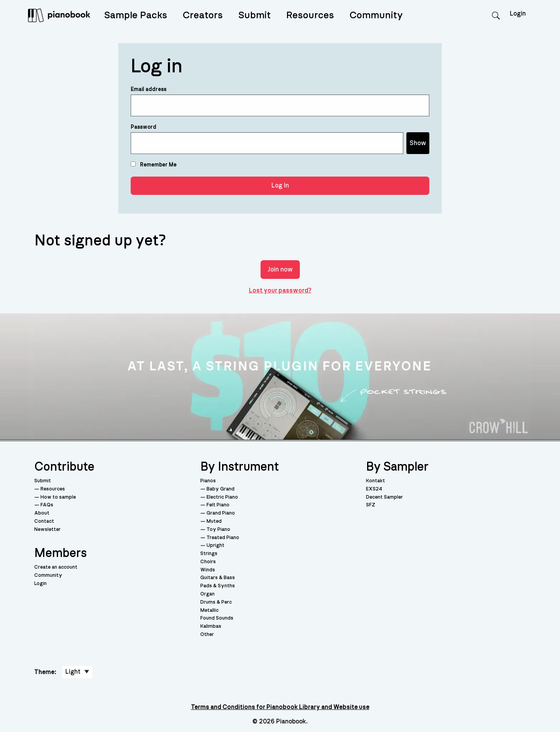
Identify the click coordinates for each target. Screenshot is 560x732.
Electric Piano (222, 497)
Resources (310, 15)
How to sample (58, 497)
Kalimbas (211, 626)
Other (207, 635)
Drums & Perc (216, 602)
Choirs (208, 562)
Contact (44, 521)
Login (40, 584)
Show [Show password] (418, 143)
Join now (280, 270)
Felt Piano (218, 505)
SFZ (371, 505)
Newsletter (47, 530)
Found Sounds (217, 618)
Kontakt (375, 481)
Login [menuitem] (518, 14)
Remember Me (154, 165)
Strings (209, 554)
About (42, 513)
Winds (208, 570)
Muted (214, 521)
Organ (207, 594)
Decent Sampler (384, 497)
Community (376, 15)
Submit (255, 15)
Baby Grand (220, 489)
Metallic (209, 610)
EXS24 (374, 489)
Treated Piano (223, 538)
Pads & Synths (218, 586)
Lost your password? (280, 291)
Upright (215, 545)
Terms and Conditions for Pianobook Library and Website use (280, 707)
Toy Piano (218, 530)
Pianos (208, 481)
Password (143, 127)
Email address (149, 89)
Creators (203, 15)
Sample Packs (136, 15)
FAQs (47, 505)
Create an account (56, 567)
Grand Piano (221, 513)
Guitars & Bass (218, 578)
